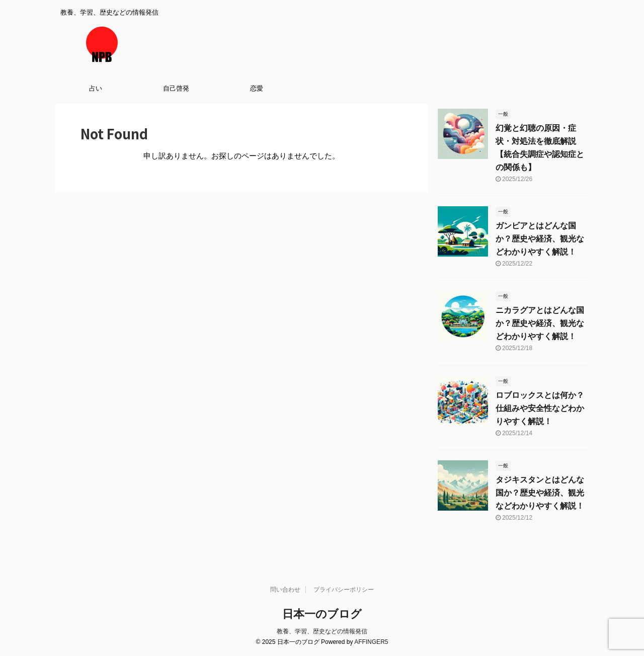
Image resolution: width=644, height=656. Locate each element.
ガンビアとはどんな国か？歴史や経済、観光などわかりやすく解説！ (540, 239)
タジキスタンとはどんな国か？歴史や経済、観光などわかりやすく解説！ (540, 493)
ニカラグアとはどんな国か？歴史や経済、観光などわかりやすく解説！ (540, 323)
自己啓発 (176, 88)
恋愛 (257, 88)
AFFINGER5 (371, 642)
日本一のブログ (322, 614)
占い (96, 88)
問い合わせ (285, 590)
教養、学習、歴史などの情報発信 (322, 631)
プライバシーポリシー (344, 590)
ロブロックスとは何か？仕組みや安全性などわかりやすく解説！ (540, 408)
